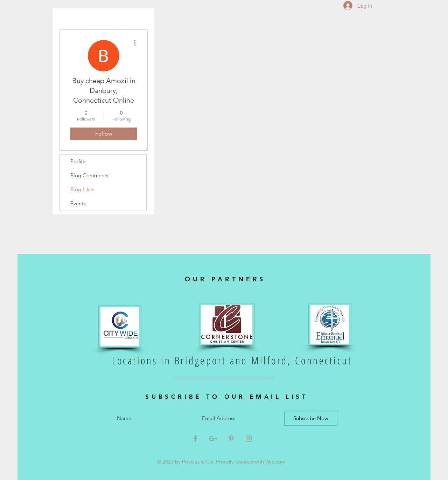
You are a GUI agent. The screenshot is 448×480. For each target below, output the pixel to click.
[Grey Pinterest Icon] (231, 439)
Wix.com (275, 462)
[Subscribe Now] (311, 418)
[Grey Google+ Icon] (213, 439)
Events (78, 203)
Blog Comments (89, 175)
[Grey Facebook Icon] (195, 439)
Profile (78, 161)
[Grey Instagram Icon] (249, 439)
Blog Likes (82, 189)
